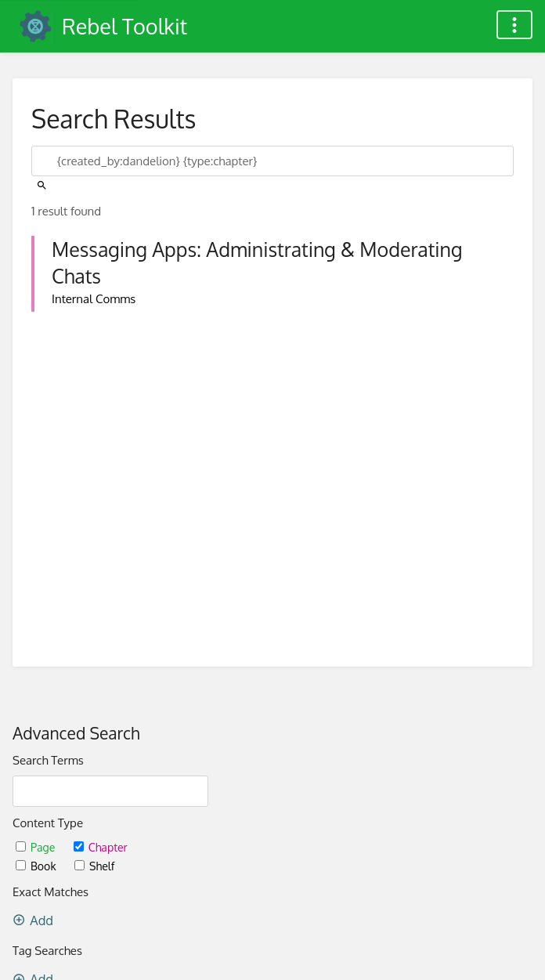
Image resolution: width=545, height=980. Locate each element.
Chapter (101, 847)
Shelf (94, 866)
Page (37, 847)
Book (37, 866)
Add (33, 920)
